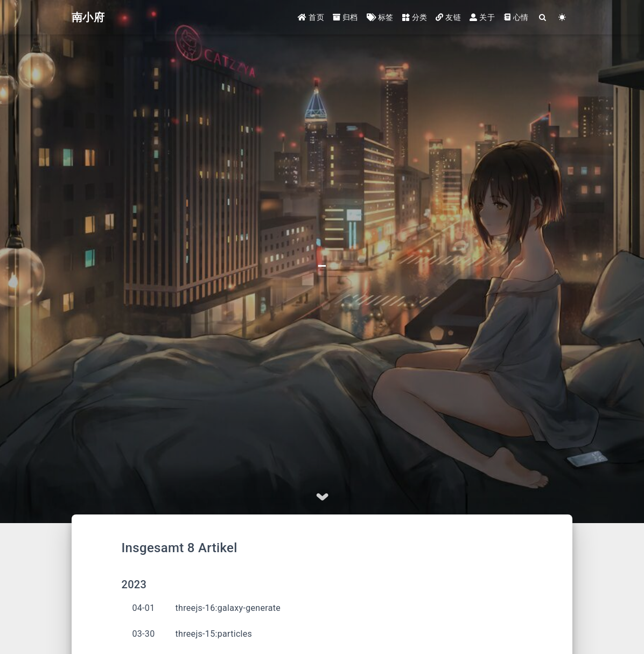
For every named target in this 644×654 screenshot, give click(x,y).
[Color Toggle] (562, 18)
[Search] (543, 18)
